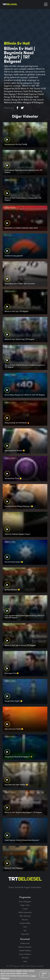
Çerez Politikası (25, 954)
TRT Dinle (25, 958)
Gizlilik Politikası (25, 950)
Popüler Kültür (25, 923)
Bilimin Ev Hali (17, 43)
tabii (25, 961)
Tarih (25, 927)
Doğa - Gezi (25, 905)
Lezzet (25, 909)
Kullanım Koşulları (25, 947)
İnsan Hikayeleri (25, 901)
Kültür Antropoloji (25, 912)
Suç (25, 930)
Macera (25, 920)
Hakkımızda (25, 943)
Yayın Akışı (25, 934)
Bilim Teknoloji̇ (25, 916)
